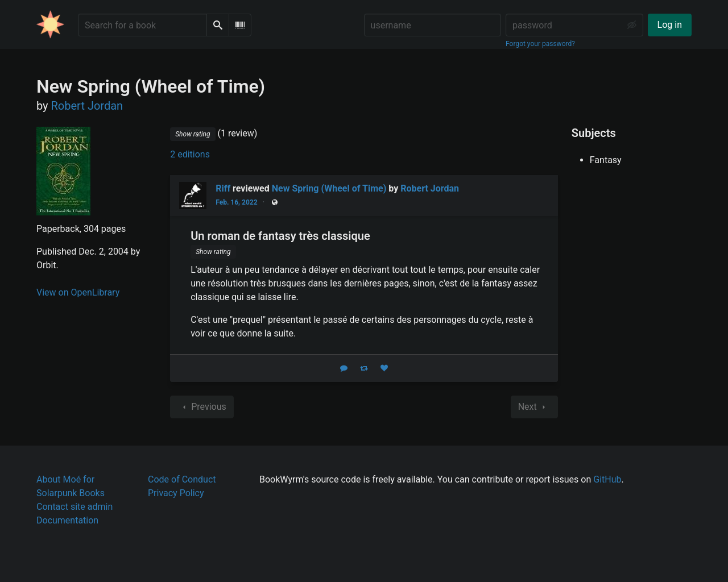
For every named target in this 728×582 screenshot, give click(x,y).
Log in (670, 25)
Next (534, 407)
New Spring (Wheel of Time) (329, 188)
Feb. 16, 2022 (236, 202)
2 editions (190, 154)
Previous (202, 407)
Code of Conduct (182, 479)
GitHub (607, 479)
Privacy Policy (176, 493)
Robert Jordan (430, 188)
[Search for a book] (142, 25)
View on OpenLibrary (78, 292)
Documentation (67, 520)
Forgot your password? (540, 44)
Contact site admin (75, 507)
